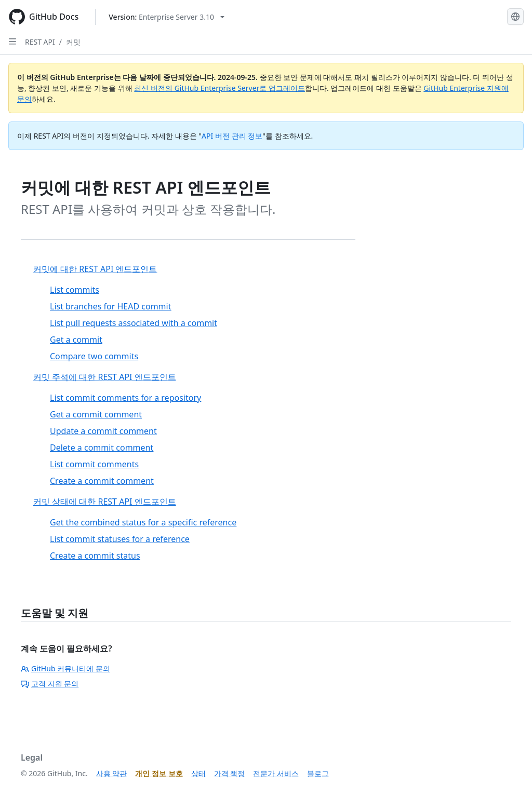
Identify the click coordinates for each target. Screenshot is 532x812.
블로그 (318, 773)
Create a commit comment (102, 481)
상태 (198, 773)
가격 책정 (230, 773)
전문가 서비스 (276, 773)
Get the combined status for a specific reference (143, 522)
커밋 (73, 42)
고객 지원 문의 (50, 684)
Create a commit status (95, 556)
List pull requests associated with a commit (134, 323)
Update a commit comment (103, 431)
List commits (75, 290)
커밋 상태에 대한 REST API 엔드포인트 (105, 502)
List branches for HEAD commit (110, 306)
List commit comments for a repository (125, 398)
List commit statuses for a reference (120, 539)
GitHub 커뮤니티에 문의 (65, 668)
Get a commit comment (96, 414)
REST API (40, 42)
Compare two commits (94, 356)
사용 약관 (112, 773)
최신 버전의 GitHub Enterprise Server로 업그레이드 (220, 88)
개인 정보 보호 (159, 773)
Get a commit (76, 340)
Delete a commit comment (102, 448)
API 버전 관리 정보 (232, 136)
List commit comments (94, 464)
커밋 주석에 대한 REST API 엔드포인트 (105, 377)
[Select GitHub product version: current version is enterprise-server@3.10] (167, 17)
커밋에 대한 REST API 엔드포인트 (95, 269)
